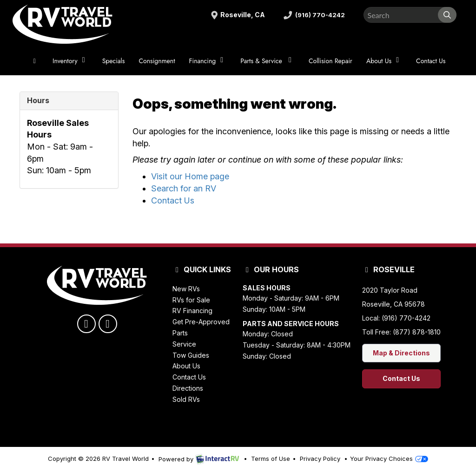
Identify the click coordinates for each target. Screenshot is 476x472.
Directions (188, 388)
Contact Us (431, 61)
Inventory (70, 61)
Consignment (157, 61)
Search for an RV (184, 188)
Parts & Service (268, 61)
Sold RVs (186, 399)
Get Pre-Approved (201, 322)
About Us (384, 61)
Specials (114, 61)
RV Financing (192, 311)
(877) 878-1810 (417, 332)
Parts (180, 333)
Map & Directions (401, 353)
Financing (208, 61)
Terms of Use (271, 459)
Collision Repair (331, 61)
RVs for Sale (191, 300)
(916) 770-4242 (313, 15)
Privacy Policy (320, 459)
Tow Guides (191, 355)
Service (184, 344)
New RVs (186, 289)
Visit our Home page (190, 176)
